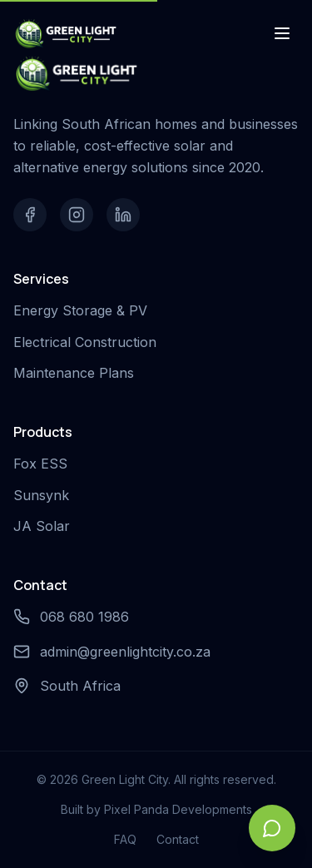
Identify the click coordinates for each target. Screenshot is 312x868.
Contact (178, 839)
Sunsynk (45, 495)
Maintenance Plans (77, 373)
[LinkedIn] (123, 215)
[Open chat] (272, 828)
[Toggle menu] (282, 33)
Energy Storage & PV (84, 310)
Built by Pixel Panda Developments (156, 809)
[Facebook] (30, 215)
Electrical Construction (88, 342)
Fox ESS (44, 464)
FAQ (125, 839)
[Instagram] (77, 215)
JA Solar (45, 526)
